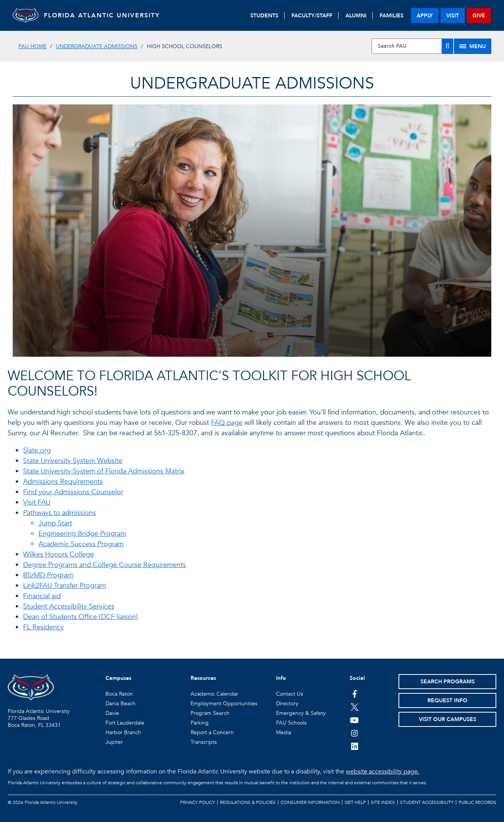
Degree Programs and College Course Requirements (105, 565)
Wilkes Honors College (59, 554)
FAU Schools (291, 723)
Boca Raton (119, 694)
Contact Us (290, 694)
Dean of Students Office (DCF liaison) (80, 617)
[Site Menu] (473, 46)
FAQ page (227, 423)
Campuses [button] (118, 678)
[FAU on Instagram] (354, 733)
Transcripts (204, 742)
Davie (112, 713)
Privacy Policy (198, 802)
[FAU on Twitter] (354, 707)
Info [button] (281, 678)
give (479, 16)
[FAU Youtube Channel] (354, 720)
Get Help (355, 802)
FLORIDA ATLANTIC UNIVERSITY (109, 15)
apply (425, 16)
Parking (200, 723)
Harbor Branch (123, 732)
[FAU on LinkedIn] (354, 746)
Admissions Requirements (63, 482)
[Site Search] (412, 46)
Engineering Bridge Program (82, 534)
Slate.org (37, 450)
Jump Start (55, 523)
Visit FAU (37, 502)
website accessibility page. (383, 772)
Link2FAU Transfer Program (64, 586)
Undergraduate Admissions (97, 46)
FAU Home (33, 46)
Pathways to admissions (59, 513)
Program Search (210, 713)
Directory (287, 704)
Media (284, 732)
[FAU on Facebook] (354, 694)
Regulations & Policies (248, 802)
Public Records (477, 802)
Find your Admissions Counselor (73, 492)
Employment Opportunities (224, 704)
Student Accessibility (427, 802)
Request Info (447, 700)
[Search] (447, 46)
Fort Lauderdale (125, 723)
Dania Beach (121, 704)
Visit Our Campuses (448, 719)
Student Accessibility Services (69, 606)
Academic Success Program (81, 544)
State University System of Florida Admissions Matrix (104, 471)
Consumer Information (310, 802)
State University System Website (73, 461)
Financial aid (42, 596)
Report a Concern (212, 732)
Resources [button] (203, 678)
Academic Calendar (214, 694)
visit (453, 16)
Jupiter (114, 742)
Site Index (383, 802)
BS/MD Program (48, 575)
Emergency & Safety (301, 713)
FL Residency (44, 627)
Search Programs (448, 682)
